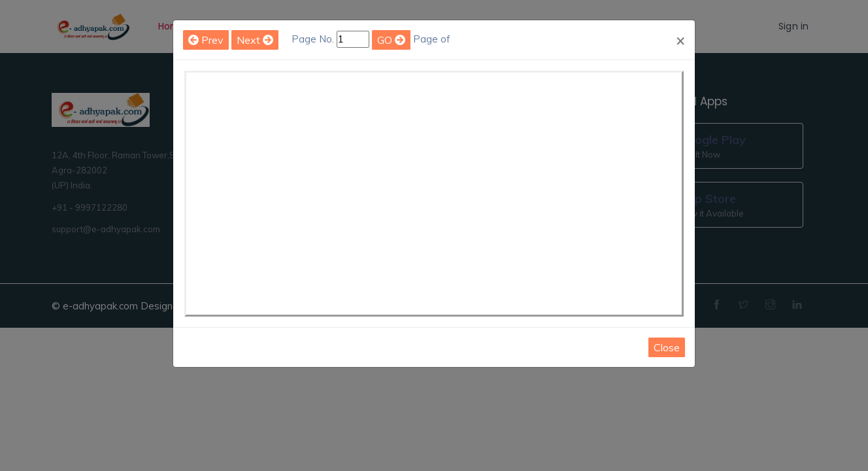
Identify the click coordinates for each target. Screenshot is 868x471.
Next (255, 40)
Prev (206, 40)
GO (391, 40)
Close (667, 347)
